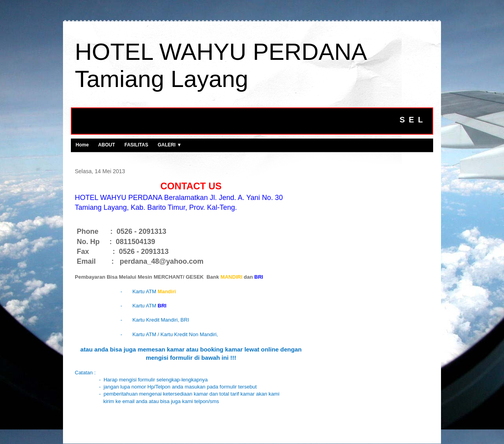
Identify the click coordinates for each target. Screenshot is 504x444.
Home (82, 145)
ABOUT (107, 145)
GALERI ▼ (170, 145)
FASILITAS (136, 145)
